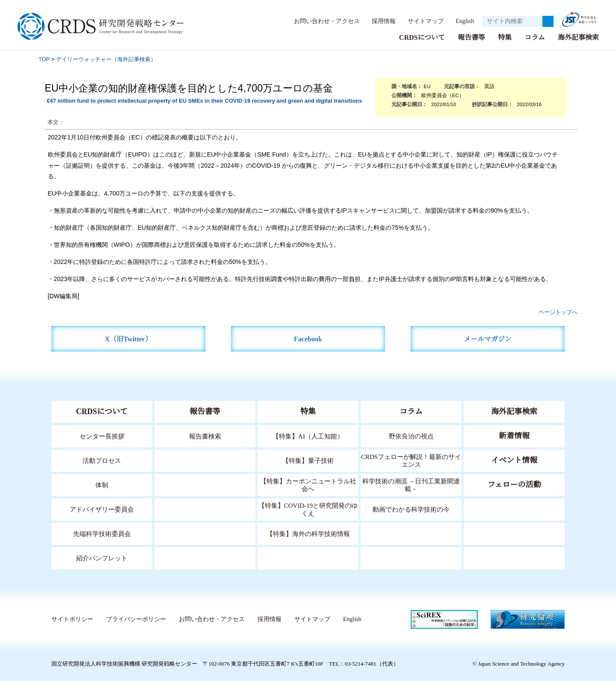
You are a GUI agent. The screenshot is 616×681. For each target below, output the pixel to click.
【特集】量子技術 (308, 460)
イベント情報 (514, 460)
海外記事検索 (578, 37)
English (462, 21)
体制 (102, 484)
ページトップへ (558, 312)
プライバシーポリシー (136, 619)
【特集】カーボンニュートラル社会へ (308, 484)
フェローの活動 (514, 484)
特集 (505, 37)
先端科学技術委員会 (102, 533)
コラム (535, 37)
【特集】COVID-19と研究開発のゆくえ (308, 509)
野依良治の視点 (411, 436)
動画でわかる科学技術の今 (411, 509)
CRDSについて (422, 37)
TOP (44, 59)
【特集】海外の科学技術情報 (308, 533)
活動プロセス (102, 460)
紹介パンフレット (102, 558)
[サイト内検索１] (512, 21)
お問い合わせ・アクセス (323, 21)
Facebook (308, 339)
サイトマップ (421, 21)
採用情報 (379, 21)
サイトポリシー (72, 619)
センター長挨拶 (102, 436)
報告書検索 (205, 436)
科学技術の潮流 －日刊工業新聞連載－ (411, 484)
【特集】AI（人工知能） (308, 436)
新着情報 (514, 435)
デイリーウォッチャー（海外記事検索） (106, 59)
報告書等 (471, 37)
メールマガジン (488, 339)
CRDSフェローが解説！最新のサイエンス (411, 460)
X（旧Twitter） (129, 339)
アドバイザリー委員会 (102, 509)
